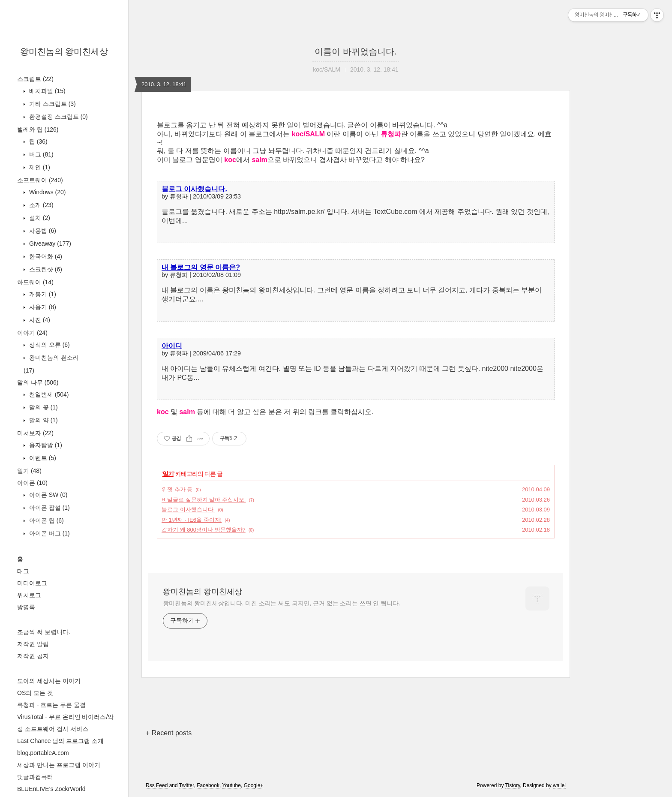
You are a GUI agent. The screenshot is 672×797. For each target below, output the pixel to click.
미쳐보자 (35, 433)
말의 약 (43, 420)
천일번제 (48, 394)
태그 (23, 571)
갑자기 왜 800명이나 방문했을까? (204, 530)
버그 (40, 154)
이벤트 (42, 458)
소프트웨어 (40, 180)
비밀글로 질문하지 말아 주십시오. (204, 500)
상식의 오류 (49, 345)
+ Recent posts (169, 733)
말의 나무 (38, 382)
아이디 (172, 346)
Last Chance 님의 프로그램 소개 (60, 741)
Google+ (254, 785)
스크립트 (35, 79)
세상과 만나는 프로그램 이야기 (59, 765)
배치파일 (46, 91)
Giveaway (49, 244)
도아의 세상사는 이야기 (49, 681)
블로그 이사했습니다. (194, 189)
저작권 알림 (33, 644)
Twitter (187, 785)
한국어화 (45, 256)
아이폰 (32, 483)
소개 (40, 205)
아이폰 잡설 (49, 508)
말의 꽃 (43, 407)
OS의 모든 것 (35, 693)
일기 (29, 471)
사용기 (42, 307)
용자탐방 (45, 445)
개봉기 (42, 294)
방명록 (26, 607)
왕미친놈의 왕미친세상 (64, 51)
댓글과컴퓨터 (35, 777)
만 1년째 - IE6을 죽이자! (192, 520)
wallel (559, 785)
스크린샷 (45, 269)
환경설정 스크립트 (58, 117)
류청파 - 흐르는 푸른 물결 (51, 705)
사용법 (42, 231)
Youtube (231, 785)
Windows (46, 192)
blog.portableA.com (43, 753)
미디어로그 (32, 583)
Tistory (513, 785)
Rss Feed (157, 785)
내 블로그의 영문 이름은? (201, 267)
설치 (39, 218)
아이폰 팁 (46, 520)
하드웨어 (35, 282)
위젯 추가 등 (177, 489)
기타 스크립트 (52, 104)
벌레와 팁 (38, 129)
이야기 (32, 333)
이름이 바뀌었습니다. (355, 51)
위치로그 (29, 595)
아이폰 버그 (49, 533)
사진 (39, 320)
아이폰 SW (47, 495)
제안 (39, 167)
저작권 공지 (33, 656)
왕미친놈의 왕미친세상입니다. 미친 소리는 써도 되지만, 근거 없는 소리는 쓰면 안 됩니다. (281, 603)
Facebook (208, 785)
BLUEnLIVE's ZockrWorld (51, 789)
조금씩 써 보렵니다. (44, 632)
